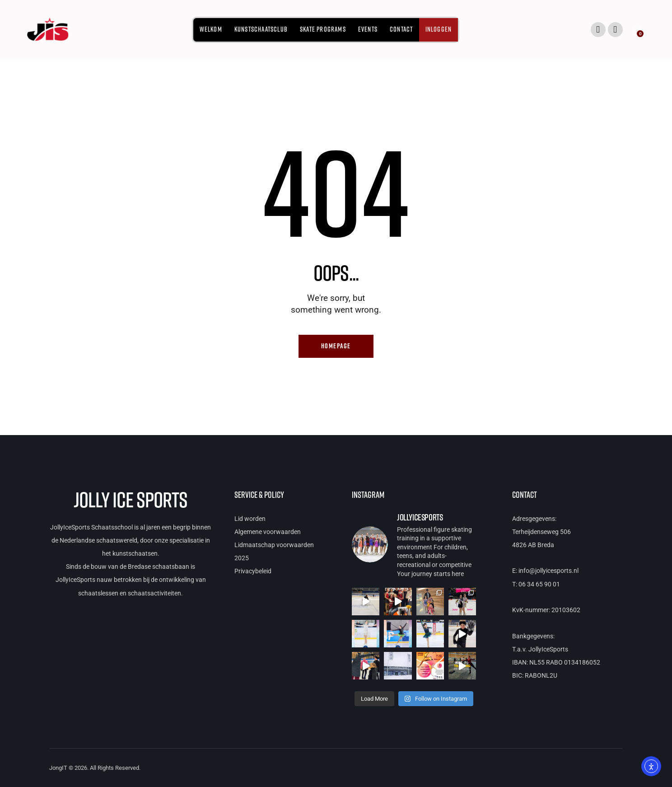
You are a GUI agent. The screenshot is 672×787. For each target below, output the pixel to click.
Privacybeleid (253, 572)
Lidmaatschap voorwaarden (274, 545)
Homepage (336, 346)
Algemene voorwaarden (268, 532)
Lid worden (250, 519)
